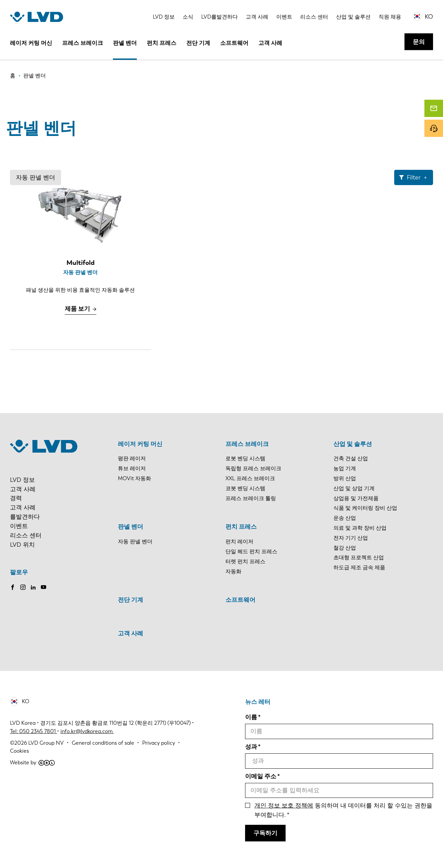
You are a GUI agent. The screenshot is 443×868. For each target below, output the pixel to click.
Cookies (19, 751)
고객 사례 (257, 17)
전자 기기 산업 (351, 538)
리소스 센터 (314, 17)
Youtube (44, 587)
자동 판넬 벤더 (36, 177)
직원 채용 (390, 17)
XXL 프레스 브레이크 (250, 478)
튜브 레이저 (132, 468)
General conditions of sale (103, 743)
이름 (251, 717)
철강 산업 (345, 548)
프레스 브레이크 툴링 (251, 498)
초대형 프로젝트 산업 (359, 557)
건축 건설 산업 (351, 458)
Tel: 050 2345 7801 (34, 731)
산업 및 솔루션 (353, 17)
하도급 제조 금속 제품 (359, 567)
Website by (32, 762)
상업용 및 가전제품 (356, 498)
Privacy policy (159, 743)
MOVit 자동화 (134, 478)
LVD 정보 (164, 17)
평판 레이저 (132, 458)
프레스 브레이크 (83, 43)
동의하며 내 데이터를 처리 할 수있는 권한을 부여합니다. (343, 810)
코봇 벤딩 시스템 (245, 488)
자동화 (233, 571)
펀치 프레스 (162, 43)
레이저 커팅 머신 (31, 43)
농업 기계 (345, 468)
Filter (414, 177)
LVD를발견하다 (220, 17)
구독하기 (265, 833)
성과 (251, 747)
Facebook (13, 587)
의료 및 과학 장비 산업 (360, 528)
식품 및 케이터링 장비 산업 (365, 508)
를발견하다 (25, 517)
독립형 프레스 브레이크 (253, 468)
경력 (16, 498)
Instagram (23, 587)
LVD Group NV (46, 743)
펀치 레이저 (239, 542)
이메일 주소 (261, 776)
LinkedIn (33, 587)
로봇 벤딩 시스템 (245, 458)
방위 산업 (345, 478)
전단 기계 (198, 43)
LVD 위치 (22, 545)
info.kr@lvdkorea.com (87, 731)
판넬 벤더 (125, 43)
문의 (419, 42)
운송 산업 (345, 518)
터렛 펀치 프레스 (245, 561)
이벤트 (284, 17)
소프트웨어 (234, 43)
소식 (188, 17)
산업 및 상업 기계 (354, 488)
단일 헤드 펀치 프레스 (251, 551)
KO (429, 17)
